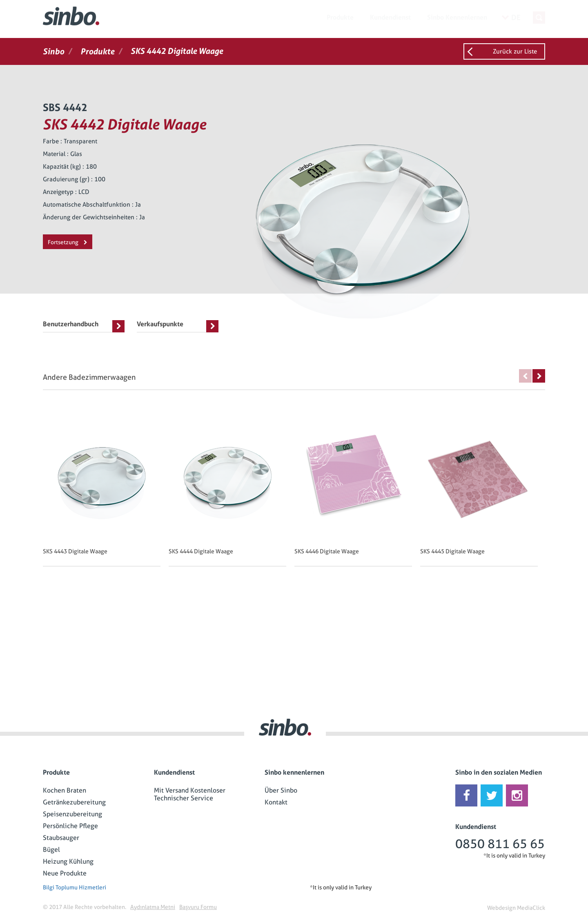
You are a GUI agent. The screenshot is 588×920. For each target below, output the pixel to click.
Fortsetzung (68, 242)
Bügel (51, 850)
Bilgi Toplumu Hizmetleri (75, 887)
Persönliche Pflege (70, 826)
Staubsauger (61, 838)
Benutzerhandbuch (84, 326)
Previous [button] (525, 376)
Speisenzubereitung (72, 814)
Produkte (340, 17)
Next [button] (539, 376)
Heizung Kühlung (68, 861)
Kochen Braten (65, 790)
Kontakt (276, 802)
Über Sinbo (281, 790)
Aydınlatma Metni (153, 907)
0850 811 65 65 (500, 844)
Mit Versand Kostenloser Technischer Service (190, 794)
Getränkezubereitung (74, 802)
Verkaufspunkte (178, 326)
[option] (106, 494)
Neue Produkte (65, 873)
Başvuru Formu (198, 907)
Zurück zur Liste (515, 51)
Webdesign (501, 908)
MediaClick (531, 908)
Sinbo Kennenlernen (457, 17)
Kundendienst (390, 17)
